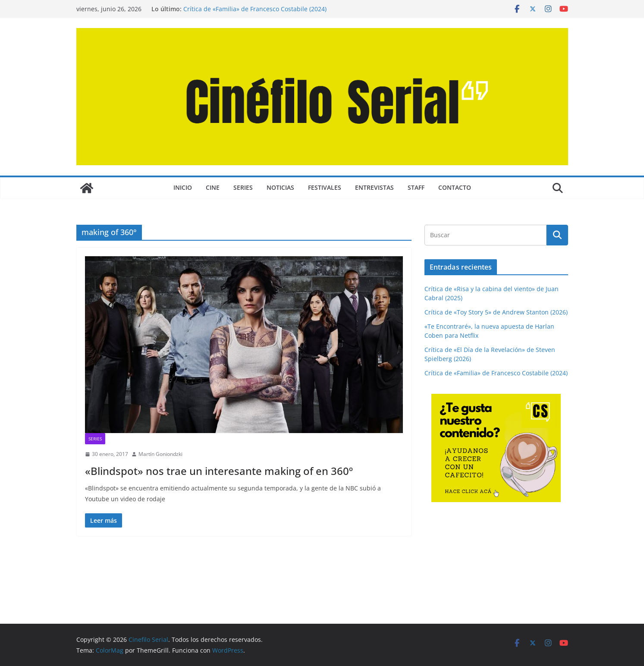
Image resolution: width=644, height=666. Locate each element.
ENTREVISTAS (374, 187)
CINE (213, 187)
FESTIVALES (325, 187)
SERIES (243, 187)
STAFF (416, 187)
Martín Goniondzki (160, 454)
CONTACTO (455, 187)
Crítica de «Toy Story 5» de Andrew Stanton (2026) (496, 312)
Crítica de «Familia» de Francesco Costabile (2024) (255, 9)
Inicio (183, 187)
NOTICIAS (280, 187)
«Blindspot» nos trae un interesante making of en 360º (219, 471)
